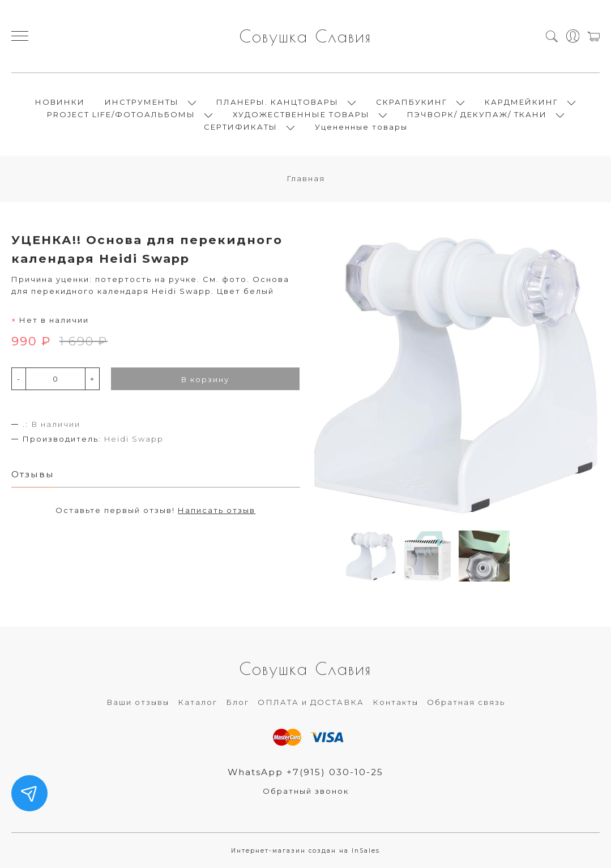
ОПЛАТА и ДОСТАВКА (311, 702)
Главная (306, 178)
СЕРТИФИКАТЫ (241, 127)
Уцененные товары (361, 127)
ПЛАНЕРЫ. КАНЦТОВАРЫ (277, 102)
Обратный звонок (306, 791)
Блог (238, 702)
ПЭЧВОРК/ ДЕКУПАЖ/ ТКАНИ (477, 114)
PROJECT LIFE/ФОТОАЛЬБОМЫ (121, 114)
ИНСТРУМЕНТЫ (142, 102)
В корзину (205, 379)
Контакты (396, 702)
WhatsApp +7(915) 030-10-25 (305, 772)
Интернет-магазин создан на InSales (305, 851)
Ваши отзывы (138, 702)
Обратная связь (466, 702)
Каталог (198, 702)
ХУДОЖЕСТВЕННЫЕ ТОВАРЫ (301, 114)
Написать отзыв (217, 510)
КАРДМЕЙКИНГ (522, 102)
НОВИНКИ (60, 102)
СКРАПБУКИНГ (412, 102)
